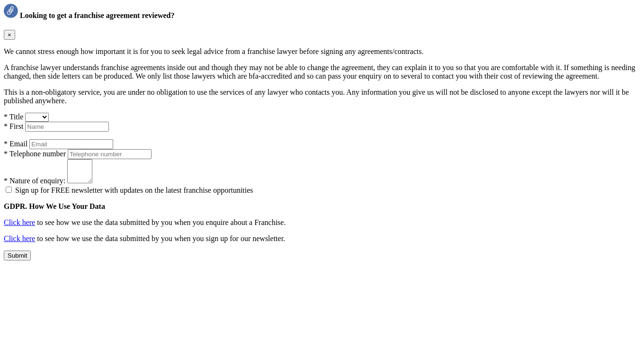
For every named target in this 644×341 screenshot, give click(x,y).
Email (17, 144)
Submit (17, 260)
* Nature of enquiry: (36, 185)
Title (14, 117)
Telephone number (36, 154)
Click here (19, 227)
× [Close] (9, 35)
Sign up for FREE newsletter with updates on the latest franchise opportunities (134, 194)
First (14, 126)
